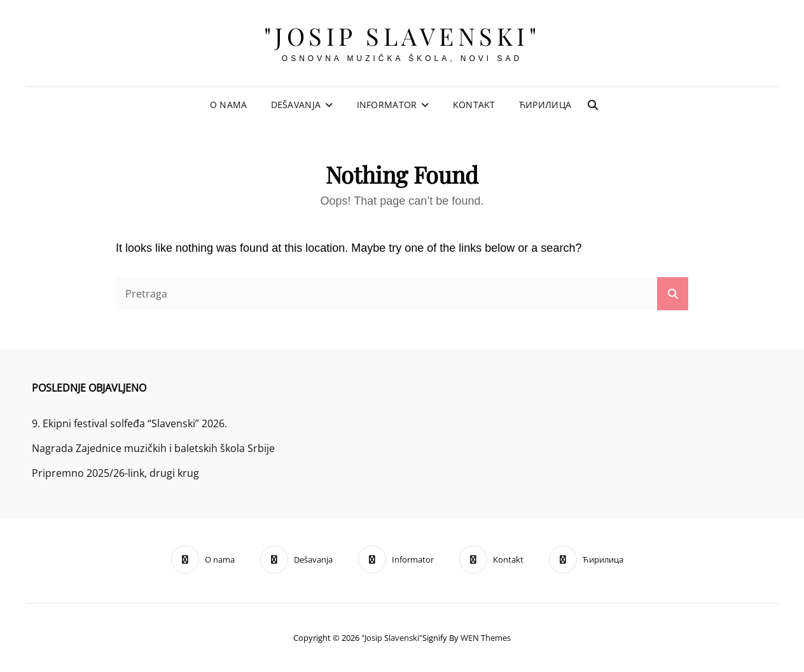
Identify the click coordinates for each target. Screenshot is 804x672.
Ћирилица (545, 105)
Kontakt (474, 105)
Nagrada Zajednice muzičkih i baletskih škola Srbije (153, 448)
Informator (387, 105)
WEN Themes (486, 638)
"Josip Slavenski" (402, 36)
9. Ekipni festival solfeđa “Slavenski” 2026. (129, 423)
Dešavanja (296, 105)
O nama (229, 105)
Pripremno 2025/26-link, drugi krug (115, 473)
